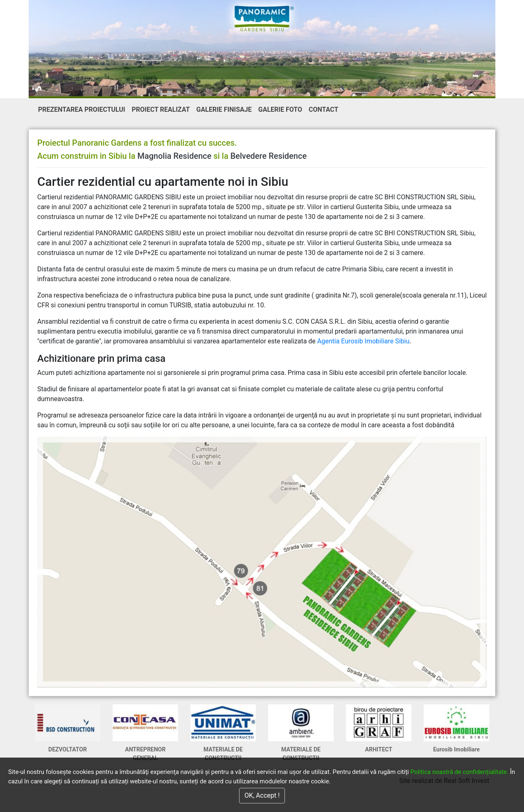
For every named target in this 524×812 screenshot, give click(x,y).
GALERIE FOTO (280, 109)
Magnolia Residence (174, 156)
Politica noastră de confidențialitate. (459, 772)
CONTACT (323, 109)
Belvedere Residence (269, 156)
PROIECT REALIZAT (161, 109)
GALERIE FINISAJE (224, 109)
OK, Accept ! (262, 795)
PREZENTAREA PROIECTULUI (83, 109)
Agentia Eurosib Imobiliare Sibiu (364, 341)
